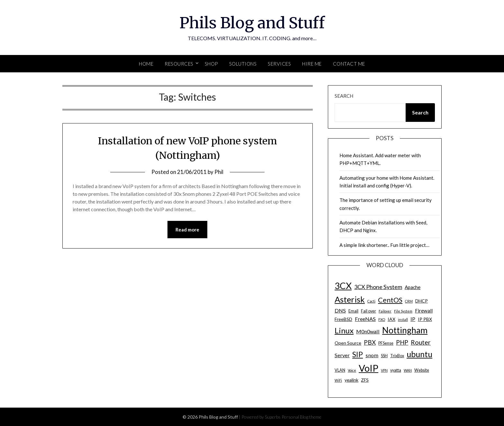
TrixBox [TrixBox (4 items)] (397, 356)
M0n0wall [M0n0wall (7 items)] (368, 331)
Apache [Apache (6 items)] (413, 287)
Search (344, 96)
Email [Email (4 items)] (353, 311)
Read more (187, 230)
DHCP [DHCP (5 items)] (422, 301)
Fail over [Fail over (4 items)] (369, 311)
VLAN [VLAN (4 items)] (340, 370)
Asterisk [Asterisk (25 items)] (350, 299)
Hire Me (312, 64)
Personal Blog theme (301, 417)
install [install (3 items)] (403, 319)
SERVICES (279, 64)
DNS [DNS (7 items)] (340, 310)
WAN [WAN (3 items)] (408, 370)
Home (146, 64)
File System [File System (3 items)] (403, 311)
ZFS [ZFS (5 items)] (365, 380)
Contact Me (349, 64)
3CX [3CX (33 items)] (343, 286)
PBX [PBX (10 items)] (370, 342)
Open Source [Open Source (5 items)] (348, 343)
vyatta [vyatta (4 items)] (396, 370)
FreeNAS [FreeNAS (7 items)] (365, 319)
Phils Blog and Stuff (252, 23)
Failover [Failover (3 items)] (385, 311)
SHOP (211, 64)
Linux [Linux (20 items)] (344, 330)
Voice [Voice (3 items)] (352, 370)
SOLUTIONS (243, 64)
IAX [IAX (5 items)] (392, 319)
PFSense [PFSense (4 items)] (386, 343)
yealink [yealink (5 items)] (351, 380)
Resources (179, 64)
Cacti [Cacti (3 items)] (371, 301)
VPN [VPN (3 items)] (384, 370)
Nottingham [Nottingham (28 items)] (405, 330)
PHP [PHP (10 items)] (402, 342)
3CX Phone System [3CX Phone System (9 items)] (378, 287)
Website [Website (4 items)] (422, 370)
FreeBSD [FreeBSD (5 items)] (343, 319)
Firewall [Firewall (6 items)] (424, 311)
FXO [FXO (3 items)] (382, 319)
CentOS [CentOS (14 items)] (390, 300)
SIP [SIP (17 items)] (358, 354)
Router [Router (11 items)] (421, 342)
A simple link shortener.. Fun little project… (384, 245)
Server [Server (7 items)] (342, 355)
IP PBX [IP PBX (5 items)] (425, 319)
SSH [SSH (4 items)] (384, 356)
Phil (219, 172)
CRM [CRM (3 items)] (409, 301)
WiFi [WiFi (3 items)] (338, 380)
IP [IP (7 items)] (413, 319)
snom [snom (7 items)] (372, 355)
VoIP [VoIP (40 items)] (369, 368)
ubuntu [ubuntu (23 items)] (419, 354)
